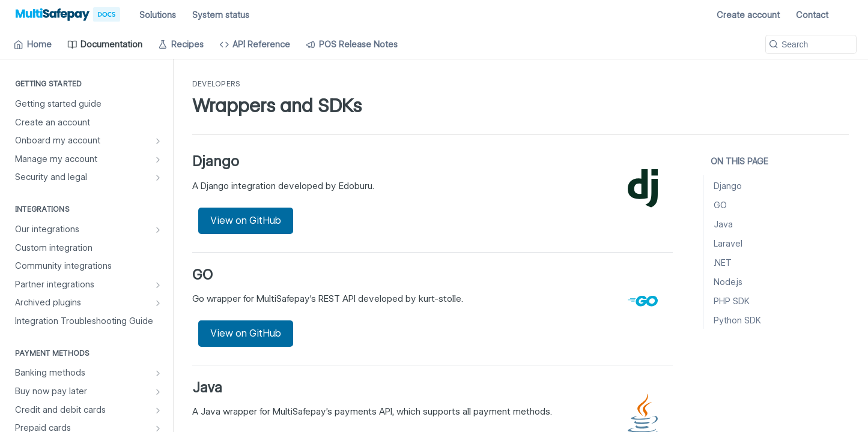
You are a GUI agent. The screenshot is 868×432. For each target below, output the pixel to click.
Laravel (728, 244)
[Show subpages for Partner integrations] (158, 285)
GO (720, 205)
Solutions (158, 15)
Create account (748, 15)
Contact (812, 15)
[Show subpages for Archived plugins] (158, 303)
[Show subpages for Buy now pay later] (158, 392)
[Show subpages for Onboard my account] (158, 141)
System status (221, 15)
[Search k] (811, 44)
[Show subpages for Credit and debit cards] (158, 410)
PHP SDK (732, 301)
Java (723, 224)
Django (728, 186)
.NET (723, 263)
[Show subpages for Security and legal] (158, 178)
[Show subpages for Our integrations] (158, 230)
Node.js (728, 282)
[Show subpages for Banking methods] (158, 373)
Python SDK (737, 320)
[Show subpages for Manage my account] (158, 160)
